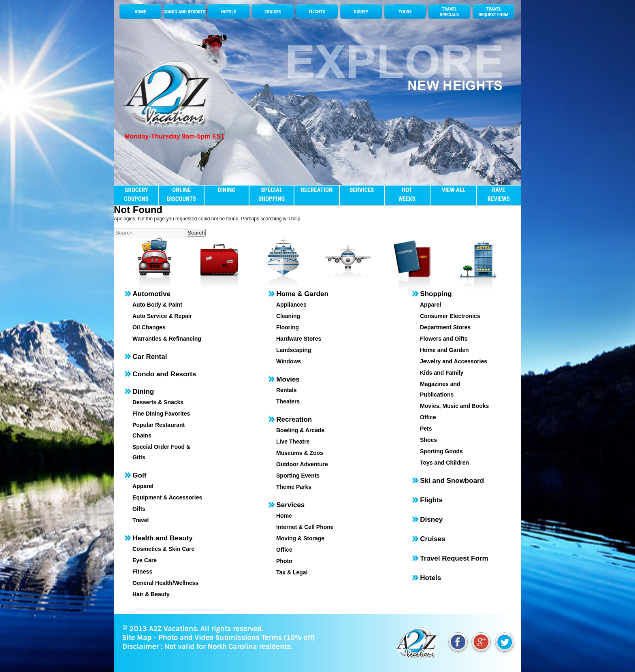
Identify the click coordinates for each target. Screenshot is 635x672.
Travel (141, 520)
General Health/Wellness (165, 583)
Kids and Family (442, 373)
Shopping (436, 294)
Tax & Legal (292, 572)
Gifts (139, 509)
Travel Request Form (454, 558)
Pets (426, 429)
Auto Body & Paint (157, 305)
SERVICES (362, 190)
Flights (431, 500)
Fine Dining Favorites (161, 414)
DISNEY (361, 12)
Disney (431, 519)
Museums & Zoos (300, 453)
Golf (139, 475)
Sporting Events (298, 476)
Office (284, 550)
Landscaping (294, 350)
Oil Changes (149, 327)
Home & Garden (302, 294)
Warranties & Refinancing (167, 339)
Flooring (288, 327)
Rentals (287, 390)
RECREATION (317, 190)
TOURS (405, 12)
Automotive (151, 294)
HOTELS (229, 12)
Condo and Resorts (164, 374)
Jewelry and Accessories (454, 361)
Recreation (294, 419)
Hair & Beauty (151, 594)
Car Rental (150, 357)
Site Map (137, 638)
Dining (143, 391)
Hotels (430, 578)
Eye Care (145, 560)
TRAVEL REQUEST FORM (493, 12)
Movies (288, 379)
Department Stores (445, 327)
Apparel (143, 486)
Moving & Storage (300, 538)
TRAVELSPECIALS (449, 12)
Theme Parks (294, 487)
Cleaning (288, 316)
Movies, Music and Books (454, 406)
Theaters (288, 401)
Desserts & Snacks (158, 402)
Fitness (142, 572)
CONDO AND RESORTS (184, 12)
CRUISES (273, 12)
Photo (284, 561)
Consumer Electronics (450, 316)
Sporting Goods (441, 451)
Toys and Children (444, 463)
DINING (226, 190)
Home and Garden (444, 350)
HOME (140, 12)
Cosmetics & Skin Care (163, 549)
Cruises (433, 539)
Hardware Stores (299, 339)
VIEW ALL (454, 190)
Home (284, 516)
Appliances (291, 305)
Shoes (428, 440)
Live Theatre (293, 442)
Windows (289, 361)
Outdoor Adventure (302, 464)
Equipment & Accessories (167, 497)
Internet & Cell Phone (305, 527)
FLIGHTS (317, 12)
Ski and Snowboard (452, 481)
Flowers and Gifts (444, 339)
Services (290, 505)
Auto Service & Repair (162, 316)
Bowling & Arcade (300, 430)
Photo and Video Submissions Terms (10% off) (236, 638)
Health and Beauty (162, 538)
